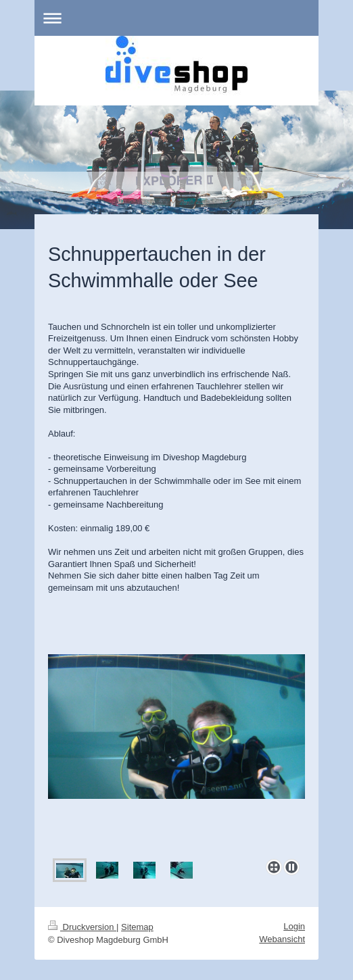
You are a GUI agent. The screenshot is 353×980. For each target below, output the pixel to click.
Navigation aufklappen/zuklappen (176, 18)
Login (294, 926)
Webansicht (282, 939)
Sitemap (137, 927)
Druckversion (82, 927)
